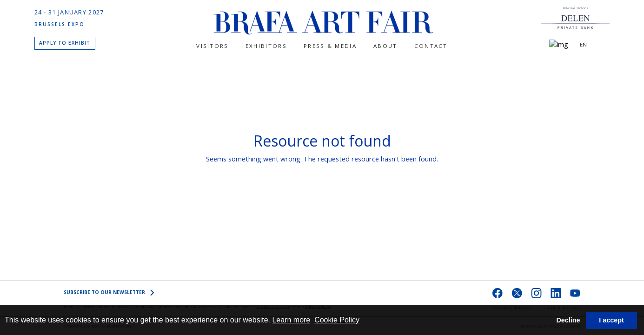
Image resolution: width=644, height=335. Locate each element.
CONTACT (431, 46)
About (385, 46)
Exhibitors (266, 46)
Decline (568, 320)
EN (583, 44)
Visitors (212, 46)
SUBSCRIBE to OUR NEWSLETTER (109, 292)
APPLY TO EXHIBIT (65, 42)
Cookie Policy (337, 320)
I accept (611, 320)
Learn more (291, 320)
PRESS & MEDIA (330, 46)
